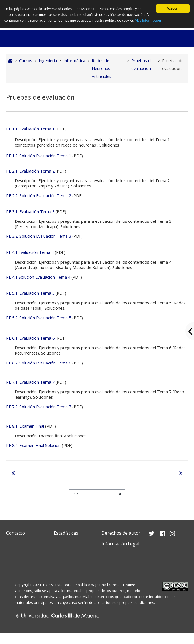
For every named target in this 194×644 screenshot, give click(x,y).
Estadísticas (66, 533)
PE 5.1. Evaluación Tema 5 (30, 293)
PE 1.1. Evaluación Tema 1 (30, 129)
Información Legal (120, 544)
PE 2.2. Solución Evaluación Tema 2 (39, 196)
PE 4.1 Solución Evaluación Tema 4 (38, 277)
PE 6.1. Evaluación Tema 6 (30, 338)
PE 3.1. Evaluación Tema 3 (30, 212)
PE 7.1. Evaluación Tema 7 (30, 382)
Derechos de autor (121, 533)
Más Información (148, 20)
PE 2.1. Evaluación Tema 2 (30, 171)
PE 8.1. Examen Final (25, 426)
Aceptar (173, 8)
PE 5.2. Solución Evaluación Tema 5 (39, 318)
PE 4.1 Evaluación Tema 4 (30, 252)
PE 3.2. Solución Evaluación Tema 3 (39, 236)
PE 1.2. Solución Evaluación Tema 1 (39, 156)
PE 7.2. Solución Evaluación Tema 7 (39, 407)
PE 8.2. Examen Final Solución (33, 445)
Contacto (16, 533)
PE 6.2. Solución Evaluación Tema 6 (39, 363)
